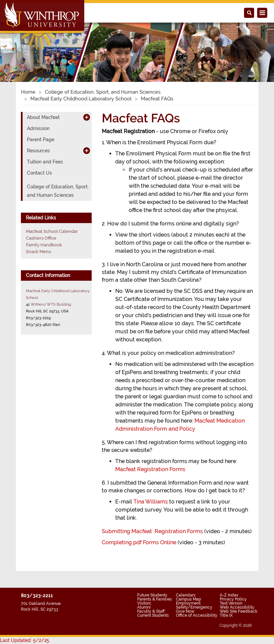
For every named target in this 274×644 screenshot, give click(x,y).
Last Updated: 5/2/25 (25, 640)
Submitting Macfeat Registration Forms (152, 531)
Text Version (231, 603)
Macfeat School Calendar (52, 231)
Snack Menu (39, 252)
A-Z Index (229, 595)
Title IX (226, 615)
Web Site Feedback (239, 611)
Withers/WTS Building (51, 304)
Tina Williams (151, 502)
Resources (38, 151)
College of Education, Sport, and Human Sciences (103, 92)
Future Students (152, 595)
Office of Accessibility (197, 615)
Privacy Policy (233, 599)
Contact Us (39, 173)
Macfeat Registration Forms (150, 469)
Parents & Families (155, 599)
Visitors (144, 603)
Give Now (185, 611)
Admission (38, 128)
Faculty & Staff (151, 611)
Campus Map (189, 599)
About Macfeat (43, 117)
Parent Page (41, 140)
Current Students (153, 615)
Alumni (144, 607)
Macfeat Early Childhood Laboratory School (81, 99)
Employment (188, 603)
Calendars (186, 595)
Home (28, 92)
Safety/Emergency (194, 607)
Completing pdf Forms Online (139, 542)
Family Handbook (44, 245)
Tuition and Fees (45, 162)
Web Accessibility (237, 607)
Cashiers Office (41, 238)
